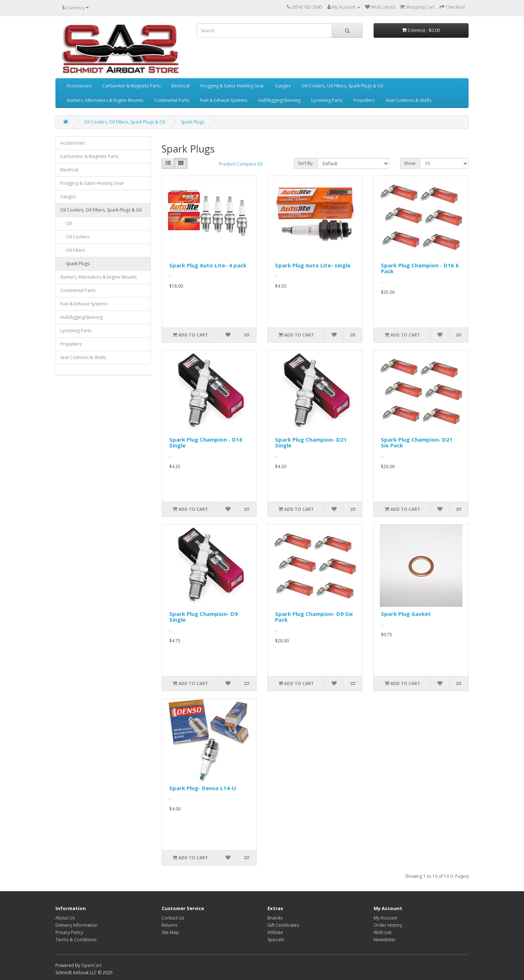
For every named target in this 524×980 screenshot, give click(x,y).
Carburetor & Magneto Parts (131, 86)
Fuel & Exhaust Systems (224, 100)
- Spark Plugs (75, 264)
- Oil (66, 223)
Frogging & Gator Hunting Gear (232, 86)
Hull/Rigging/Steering (279, 100)
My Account (385, 918)
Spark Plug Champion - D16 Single (206, 443)
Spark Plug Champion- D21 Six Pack (417, 443)
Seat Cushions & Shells (408, 100)
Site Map (170, 932)
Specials (276, 940)
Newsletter (385, 940)
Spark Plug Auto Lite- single (313, 265)
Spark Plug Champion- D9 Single (203, 617)
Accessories (79, 86)
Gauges (283, 86)
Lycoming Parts (327, 100)
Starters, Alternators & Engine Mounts (105, 100)
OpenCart (91, 965)
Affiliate (275, 932)
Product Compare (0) (241, 164)
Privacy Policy (69, 932)
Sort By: (306, 163)
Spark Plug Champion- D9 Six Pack (314, 617)
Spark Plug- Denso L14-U (203, 788)
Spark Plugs (193, 122)
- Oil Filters (73, 250)
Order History (388, 925)
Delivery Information (76, 925)
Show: (410, 163)
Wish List (382, 932)
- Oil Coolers (75, 237)
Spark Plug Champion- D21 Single (311, 443)
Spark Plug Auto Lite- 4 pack (208, 265)
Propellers (364, 100)
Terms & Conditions (76, 940)
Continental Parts (172, 100)
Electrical (180, 86)
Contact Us (173, 918)
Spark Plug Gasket (406, 614)
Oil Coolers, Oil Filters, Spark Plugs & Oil (342, 86)
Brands (275, 918)
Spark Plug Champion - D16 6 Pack (420, 268)
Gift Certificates (283, 925)
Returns (169, 925)
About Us (65, 918)
